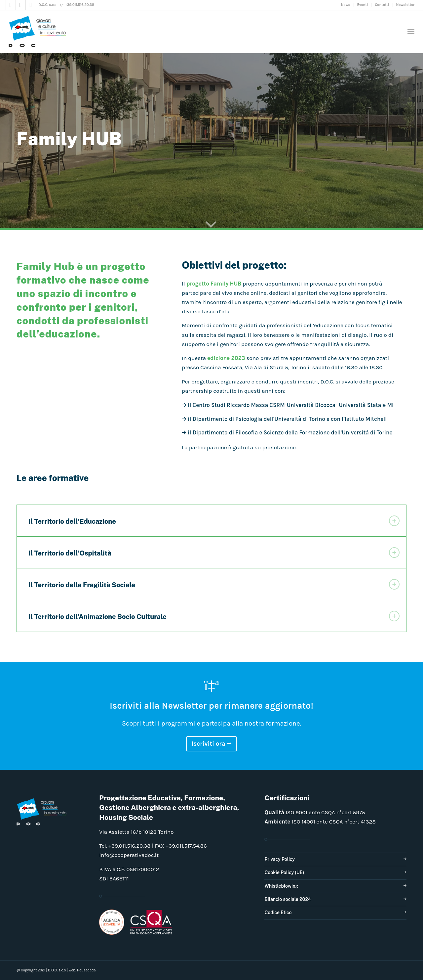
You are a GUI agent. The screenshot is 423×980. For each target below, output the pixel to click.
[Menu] (411, 31)
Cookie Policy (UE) (284, 872)
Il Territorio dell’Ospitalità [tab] (214, 553)
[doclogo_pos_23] (40, 31)
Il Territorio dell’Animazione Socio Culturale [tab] (214, 616)
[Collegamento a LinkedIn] (31, 5)
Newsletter (405, 5)
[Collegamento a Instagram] (21, 5)
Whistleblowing (281, 886)
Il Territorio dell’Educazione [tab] (214, 521)
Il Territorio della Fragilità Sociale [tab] (214, 584)
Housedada (86, 970)
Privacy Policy (279, 859)
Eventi (363, 5)
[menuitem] (346, 5)
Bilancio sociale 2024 (288, 899)
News (346, 5)
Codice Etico (278, 913)
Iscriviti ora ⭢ (212, 744)
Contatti (382, 5)
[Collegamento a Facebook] (11, 5)
